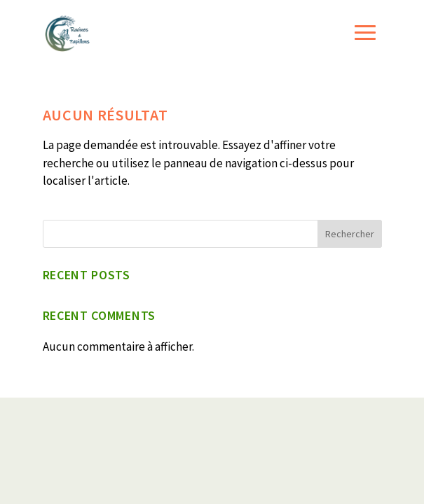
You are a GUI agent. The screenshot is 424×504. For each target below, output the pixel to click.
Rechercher (350, 234)
